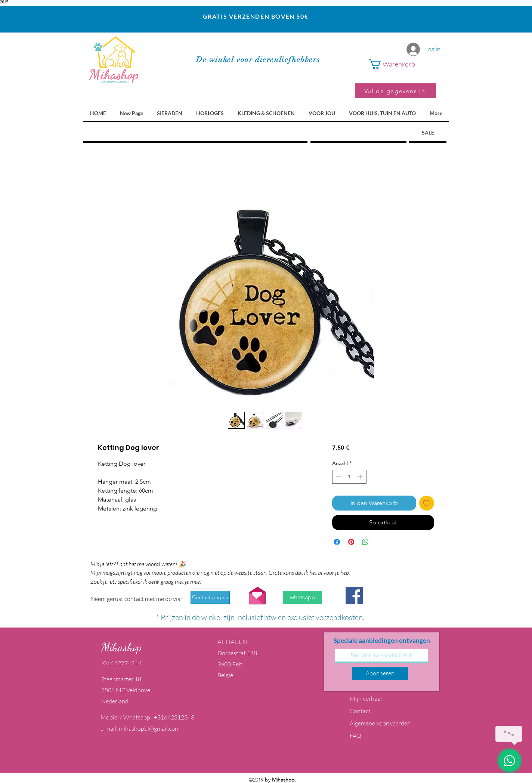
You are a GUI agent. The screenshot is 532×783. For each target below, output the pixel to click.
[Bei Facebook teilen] (337, 542)
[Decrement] (338, 477)
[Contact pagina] (210, 597)
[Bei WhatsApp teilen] (365, 542)
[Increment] (361, 477)
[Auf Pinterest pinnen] (351, 542)
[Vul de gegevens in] (395, 91)
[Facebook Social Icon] (354, 595)
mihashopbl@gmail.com (149, 728)
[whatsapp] (302, 597)
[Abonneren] (380, 673)
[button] (402, 64)
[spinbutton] (349, 477)
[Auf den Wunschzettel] (427, 503)
